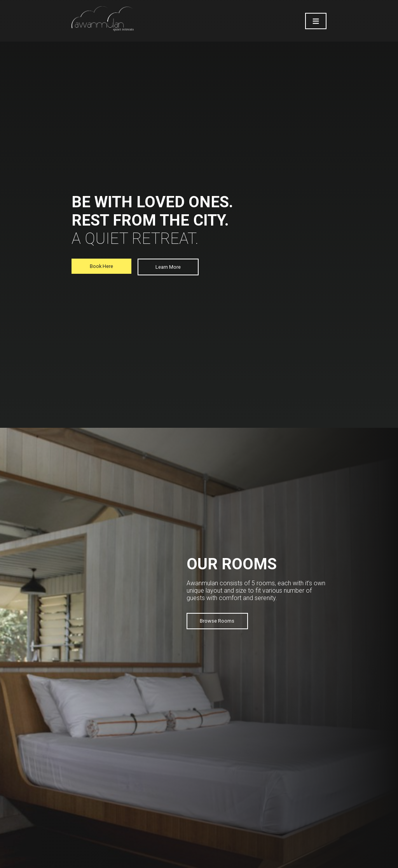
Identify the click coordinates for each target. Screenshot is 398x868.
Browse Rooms (217, 621)
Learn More (168, 267)
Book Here (101, 266)
